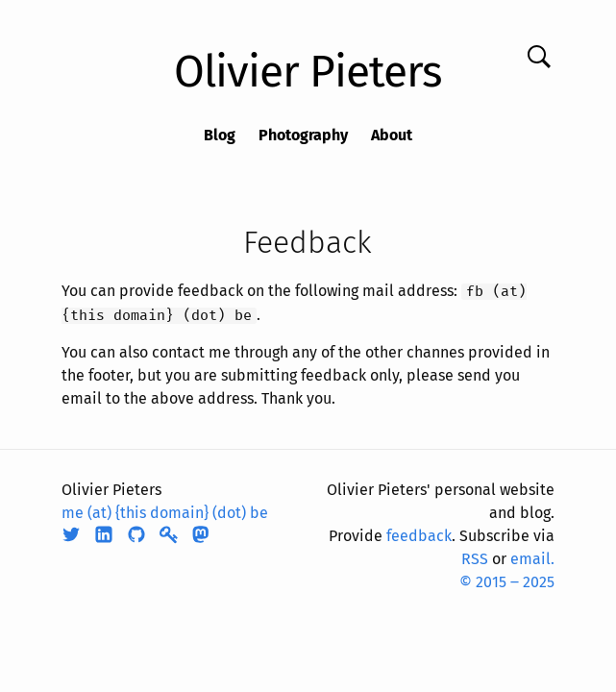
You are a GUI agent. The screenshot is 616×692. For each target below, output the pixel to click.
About (392, 135)
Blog (220, 135)
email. (532, 559)
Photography (303, 135)
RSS (475, 559)
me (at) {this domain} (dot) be (165, 513)
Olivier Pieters (308, 72)
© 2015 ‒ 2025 (507, 582)
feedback (419, 536)
